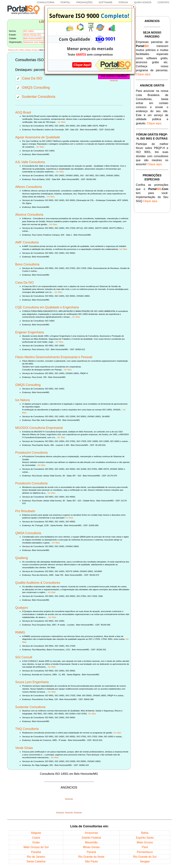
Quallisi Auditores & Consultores (38, 583)
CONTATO (163, 2)
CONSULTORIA (46, 2)
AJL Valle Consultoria (30, 162)
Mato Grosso (145, 842)
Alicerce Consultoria (29, 215)
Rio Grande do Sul (145, 857)
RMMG (20, 632)
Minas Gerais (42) (32, 35)
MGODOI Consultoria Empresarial (39, 428)
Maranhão (91, 842)
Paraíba (36, 852)
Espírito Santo (145, 838)
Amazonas (91, 833)
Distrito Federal (91, 838)
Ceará (36, 838)
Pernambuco (145, 852)
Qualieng (22, 558)
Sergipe (145, 861)
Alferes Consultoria (28, 187)
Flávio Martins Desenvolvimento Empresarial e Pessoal (54, 357)
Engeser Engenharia (30, 332)
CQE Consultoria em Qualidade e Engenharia (47, 307)
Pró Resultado (25, 511)
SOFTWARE (106, 2)
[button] (134, 7)
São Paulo (91, 861)
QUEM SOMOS (143, 2)
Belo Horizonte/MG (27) (35, 39)
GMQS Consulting (33, 87)
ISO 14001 (20, 50)
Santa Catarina (36, 861)
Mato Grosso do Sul (36, 847)
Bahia (145, 833)
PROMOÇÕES (85, 2)
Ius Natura (22, 400)
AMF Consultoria (27, 242)
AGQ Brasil (23, 112)
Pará (145, 847)
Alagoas (36, 833)
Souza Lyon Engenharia (32, 682)
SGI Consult (24, 657)
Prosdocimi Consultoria (31, 453)
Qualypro (22, 608)
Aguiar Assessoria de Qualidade (38, 137)
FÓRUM (123, 2)
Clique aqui (143, 74)
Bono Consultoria (27, 264)
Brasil (11, 50)
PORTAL (65, 2)
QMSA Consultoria (28, 533)
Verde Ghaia (24, 748)
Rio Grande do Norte (91, 857)
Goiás (36, 842)
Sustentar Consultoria (35, 97)
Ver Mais (62, 122)
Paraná (91, 852)
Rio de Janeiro (36, 857)
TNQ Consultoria (27, 729)
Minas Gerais (32, 50)
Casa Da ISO (29, 78)
